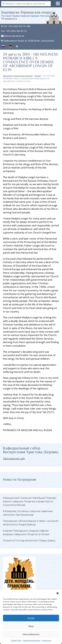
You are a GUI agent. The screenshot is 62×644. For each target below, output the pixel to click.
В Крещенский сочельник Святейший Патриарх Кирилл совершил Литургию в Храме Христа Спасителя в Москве (30, 501)
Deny (31, 626)
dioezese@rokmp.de (13, 36)
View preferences (31, 634)
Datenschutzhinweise (32, 640)
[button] (58, 593)
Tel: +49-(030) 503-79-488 (16, 26)
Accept (31, 618)
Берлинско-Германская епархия (32, 15)
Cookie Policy (16, 640)
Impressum (47, 640)
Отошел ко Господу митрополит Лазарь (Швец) (29, 540)
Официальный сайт (14, 458)
